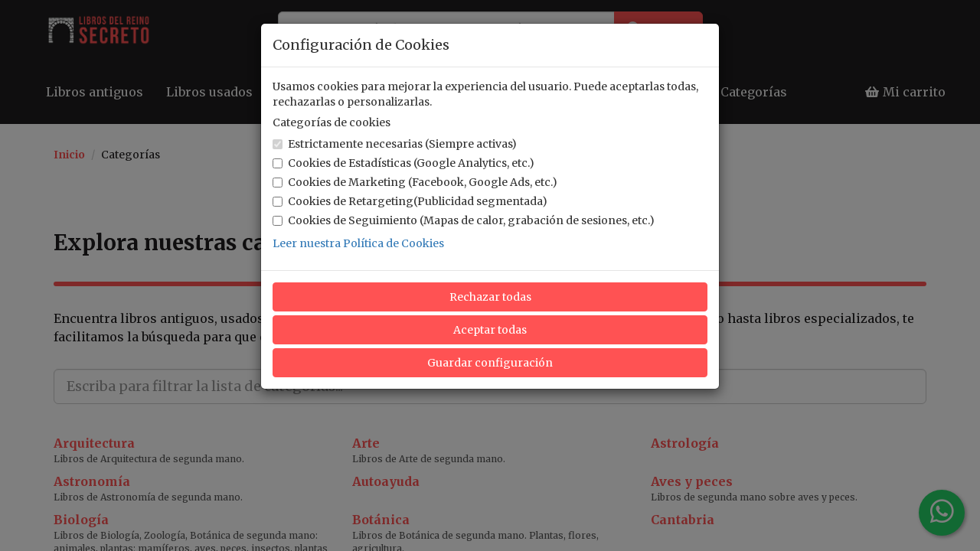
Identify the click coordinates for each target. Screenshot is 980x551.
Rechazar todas (490, 297)
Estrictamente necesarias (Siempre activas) (395, 144)
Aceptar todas (490, 330)
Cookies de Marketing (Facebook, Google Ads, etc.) (415, 182)
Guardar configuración (490, 363)
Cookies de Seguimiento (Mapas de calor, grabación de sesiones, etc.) (464, 220)
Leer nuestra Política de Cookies (358, 243)
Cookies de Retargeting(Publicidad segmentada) (410, 201)
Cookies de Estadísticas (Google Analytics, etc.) (403, 163)
